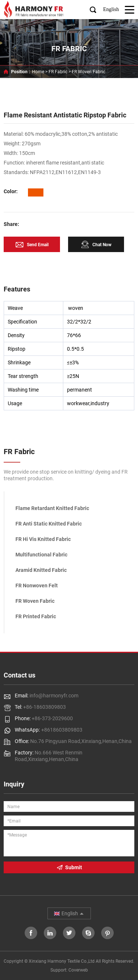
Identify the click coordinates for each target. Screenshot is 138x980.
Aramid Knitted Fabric (41, 570)
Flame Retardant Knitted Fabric (52, 508)
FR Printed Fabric (36, 616)
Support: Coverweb (69, 970)
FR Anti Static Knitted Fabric (49, 524)
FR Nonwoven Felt (37, 585)
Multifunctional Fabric (41, 555)
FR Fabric (58, 72)
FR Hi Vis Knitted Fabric (43, 539)
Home (38, 72)
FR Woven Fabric (89, 72)
